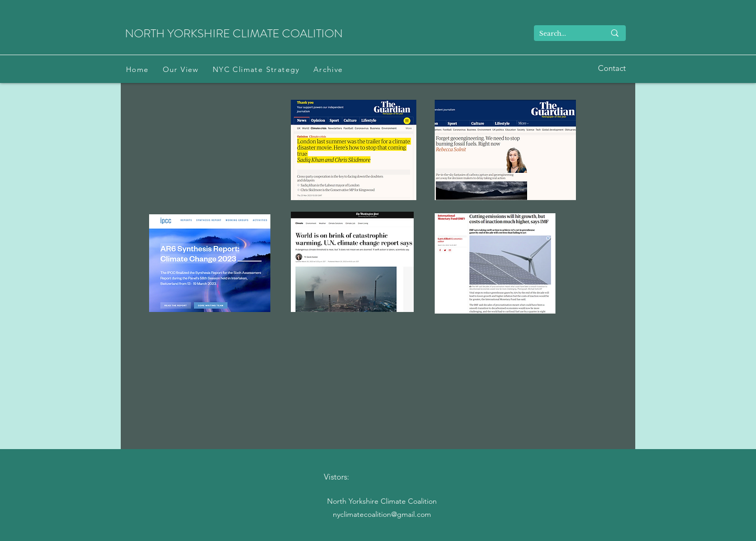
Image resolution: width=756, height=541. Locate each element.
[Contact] (612, 68)
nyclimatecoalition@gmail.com (382, 514)
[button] (181, 69)
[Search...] (564, 34)
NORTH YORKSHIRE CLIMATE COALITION (234, 33)
